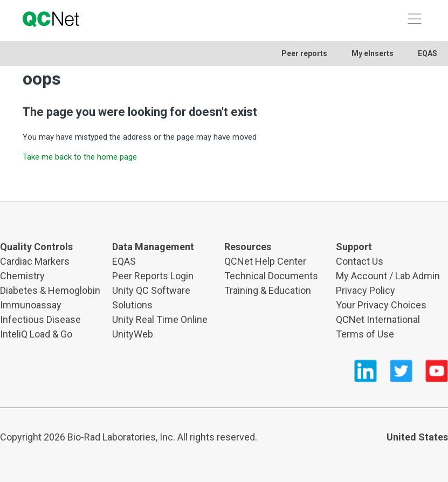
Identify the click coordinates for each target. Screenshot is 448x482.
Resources (248, 247)
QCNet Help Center (265, 261)
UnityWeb (133, 334)
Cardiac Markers (35, 261)
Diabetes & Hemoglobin (50, 290)
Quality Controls (36, 247)
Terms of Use (365, 334)
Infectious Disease (40, 319)
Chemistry (22, 276)
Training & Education (268, 290)
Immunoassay (31, 305)
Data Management (153, 247)
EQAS (428, 53)
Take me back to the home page (80, 157)
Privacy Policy (366, 290)
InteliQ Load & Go (36, 334)
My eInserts (373, 53)
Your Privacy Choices (381, 305)
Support (354, 247)
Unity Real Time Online (160, 319)
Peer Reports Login (153, 276)
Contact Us (360, 261)
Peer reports (304, 53)
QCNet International (378, 319)
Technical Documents (271, 276)
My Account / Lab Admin (388, 276)
